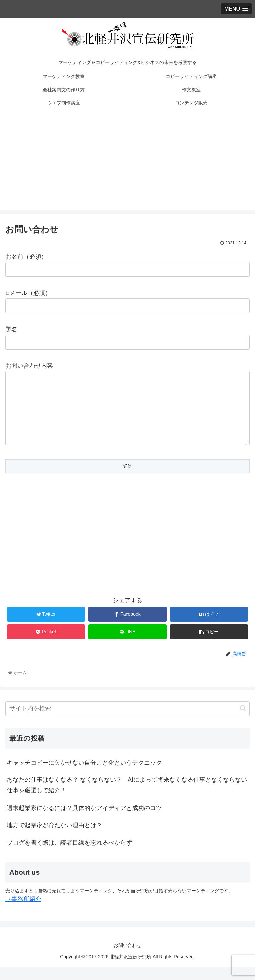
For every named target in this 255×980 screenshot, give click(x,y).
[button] (243, 722)
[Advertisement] (127, 164)
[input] (127, 722)
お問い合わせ (127, 958)
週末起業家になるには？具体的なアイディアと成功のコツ (84, 821)
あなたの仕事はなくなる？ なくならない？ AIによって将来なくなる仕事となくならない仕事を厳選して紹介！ (127, 798)
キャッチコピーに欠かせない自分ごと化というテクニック (84, 776)
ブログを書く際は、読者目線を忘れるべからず (69, 856)
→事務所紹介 (23, 912)
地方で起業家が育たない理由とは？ (54, 838)
